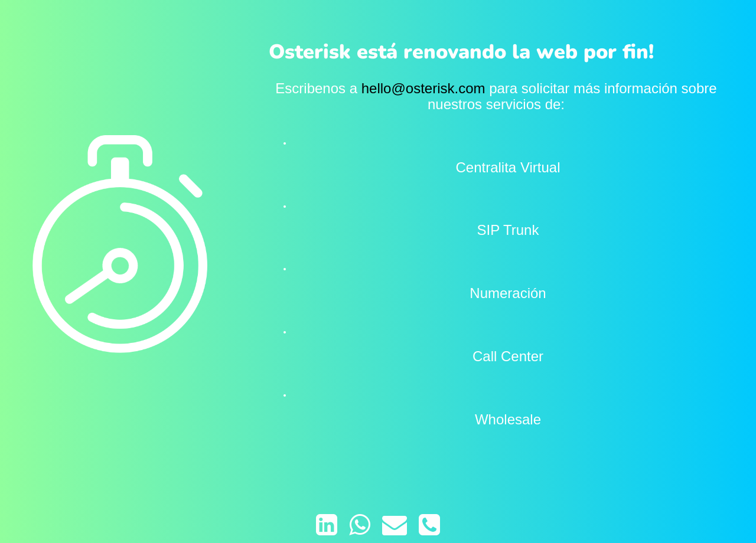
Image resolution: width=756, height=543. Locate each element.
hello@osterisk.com (423, 88)
